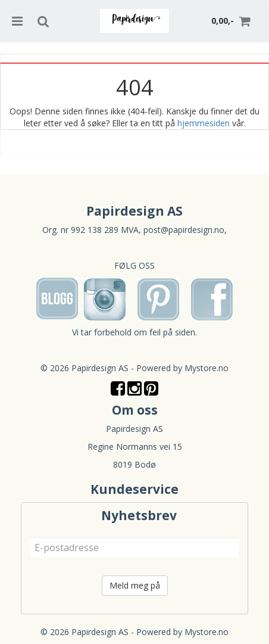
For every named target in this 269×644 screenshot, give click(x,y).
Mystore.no (207, 368)
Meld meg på (135, 585)
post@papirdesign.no (184, 230)
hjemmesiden (204, 123)
